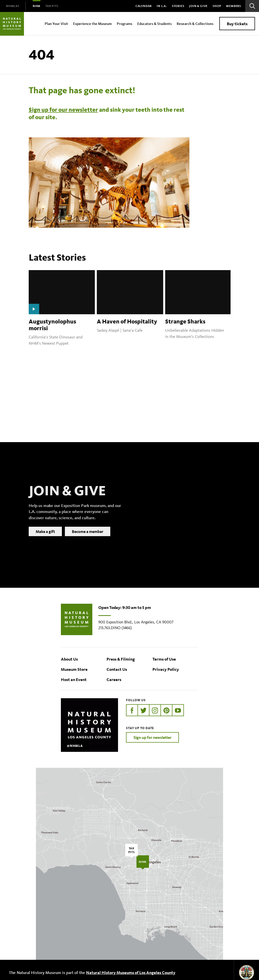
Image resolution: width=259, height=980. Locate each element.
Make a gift (45, 539)
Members (234, 6)
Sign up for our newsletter (63, 110)
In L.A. (162, 6)
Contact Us (117, 669)
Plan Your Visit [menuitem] (56, 24)
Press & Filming (121, 659)
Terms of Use (164, 659)
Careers (114, 679)
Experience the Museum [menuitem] (92, 24)
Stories (178, 6)
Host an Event (74, 679)
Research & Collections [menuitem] (195, 24)
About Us (69, 659)
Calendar (144, 6)
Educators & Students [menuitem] (154, 24)
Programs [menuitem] (125, 24)
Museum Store (74, 669)
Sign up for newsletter (152, 737)
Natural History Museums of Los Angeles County (131, 972)
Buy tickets (237, 24)
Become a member (88, 539)
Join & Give (198, 6)
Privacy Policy (166, 669)
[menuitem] (13, 6)
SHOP (217, 6)
